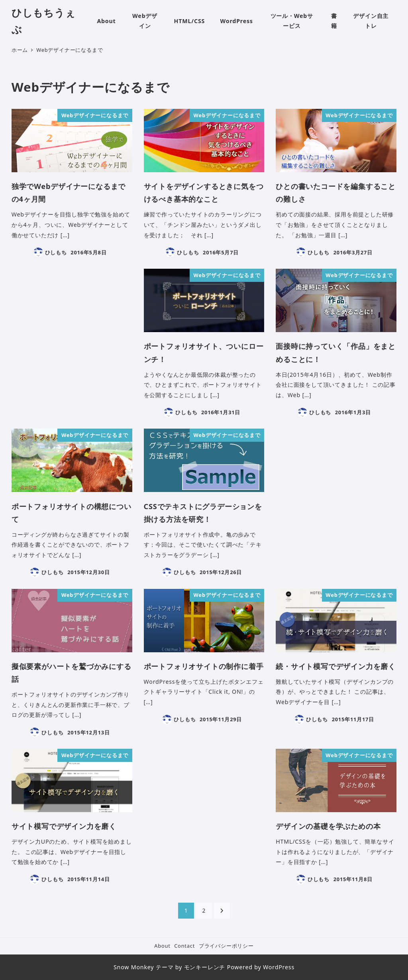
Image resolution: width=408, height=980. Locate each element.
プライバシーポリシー (226, 946)
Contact (184, 946)
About (162, 946)
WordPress (279, 967)
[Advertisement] (72, 331)
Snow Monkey (134, 967)
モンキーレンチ (205, 967)
